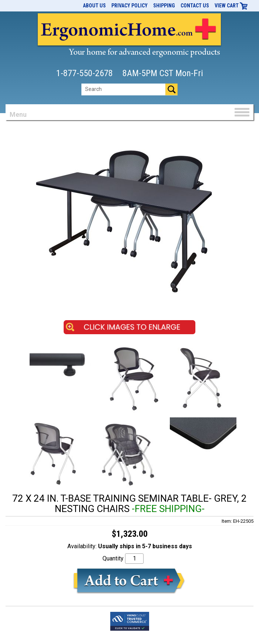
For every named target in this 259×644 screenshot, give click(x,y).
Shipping (164, 6)
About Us (94, 6)
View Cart (231, 6)
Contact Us (195, 6)
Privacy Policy (129, 6)
